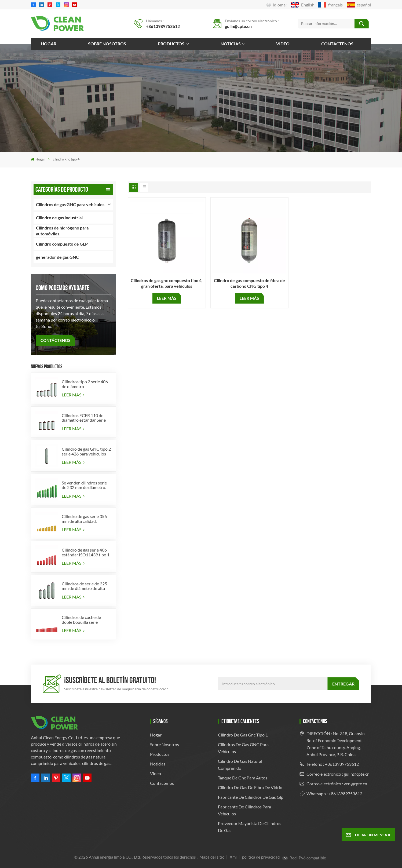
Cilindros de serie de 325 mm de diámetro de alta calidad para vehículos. (84, 586)
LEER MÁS (73, 395)
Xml (233, 857)
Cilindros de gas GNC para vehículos (70, 204)
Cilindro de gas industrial (59, 218)
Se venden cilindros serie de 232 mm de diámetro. (84, 485)
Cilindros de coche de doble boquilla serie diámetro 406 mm (81, 620)
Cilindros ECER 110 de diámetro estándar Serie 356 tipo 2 (84, 418)
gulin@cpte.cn (238, 26)
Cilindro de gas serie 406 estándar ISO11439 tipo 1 (86, 552)
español (359, 5)
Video (283, 44)
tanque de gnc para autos (243, 778)
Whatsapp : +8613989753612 (334, 794)
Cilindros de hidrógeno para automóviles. (62, 231)
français (330, 5)
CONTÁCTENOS (55, 340)
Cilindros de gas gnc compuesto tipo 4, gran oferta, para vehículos (167, 283)
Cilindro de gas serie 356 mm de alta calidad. (84, 519)
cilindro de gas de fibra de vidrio (250, 787)
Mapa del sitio (212, 857)
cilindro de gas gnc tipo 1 (243, 735)
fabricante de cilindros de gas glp (251, 797)
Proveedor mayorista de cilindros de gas (250, 827)
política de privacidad (261, 857)
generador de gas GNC (57, 257)
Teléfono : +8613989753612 (333, 764)
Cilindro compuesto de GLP (62, 244)
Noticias (231, 44)
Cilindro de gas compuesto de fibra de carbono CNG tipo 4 (249, 283)
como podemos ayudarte (63, 288)
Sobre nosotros (107, 44)
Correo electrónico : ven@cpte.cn (337, 784)
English (303, 5)
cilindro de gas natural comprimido (240, 765)
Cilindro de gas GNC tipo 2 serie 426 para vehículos (86, 451)
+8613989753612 (163, 26)
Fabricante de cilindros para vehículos (244, 810)
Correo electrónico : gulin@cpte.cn (338, 774)
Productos (171, 44)
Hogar (49, 44)
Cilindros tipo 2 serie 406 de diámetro (85, 384)
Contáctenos (337, 44)
